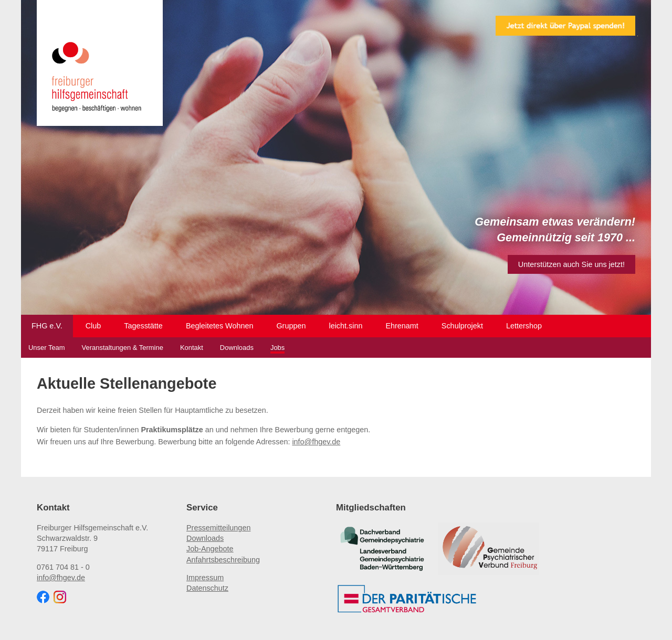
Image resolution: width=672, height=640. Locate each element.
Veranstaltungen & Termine (123, 348)
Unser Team (47, 348)
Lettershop (524, 326)
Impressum (205, 578)
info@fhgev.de (316, 442)
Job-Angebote (210, 549)
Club (93, 326)
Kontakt (192, 348)
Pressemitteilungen (218, 528)
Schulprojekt (462, 326)
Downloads (237, 348)
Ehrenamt (402, 326)
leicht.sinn (345, 326)
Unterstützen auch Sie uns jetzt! (571, 264)
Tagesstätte (143, 326)
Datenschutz (207, 588)
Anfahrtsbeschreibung (223, 560)
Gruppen (291, 326)
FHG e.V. (47, 326)
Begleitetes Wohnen (220, 326)
